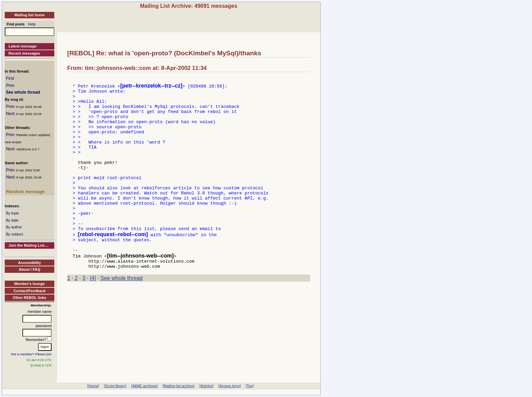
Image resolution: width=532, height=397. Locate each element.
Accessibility (29, 263)
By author (14, 227)
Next (10, 114)
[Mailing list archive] (178, 386)
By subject (14, 234)
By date (12, 220)
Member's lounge (30, 284)
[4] (93, 313)
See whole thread (23, 92)
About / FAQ (30, 269)
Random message (25, 192)
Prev (10, 86)
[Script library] (115, 386)
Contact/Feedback (30, 291)
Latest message (23, 46)
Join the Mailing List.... (28, 245)
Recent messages (24, 53)
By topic (12, 213)
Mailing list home (29, 15)
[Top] (250, 386)
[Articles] (206, 386)
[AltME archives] (145, 386)
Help (32, 24)
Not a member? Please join (32, 354)
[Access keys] (229, 386)
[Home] (93, 386)
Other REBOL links (30, 298)
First (10, 78)
